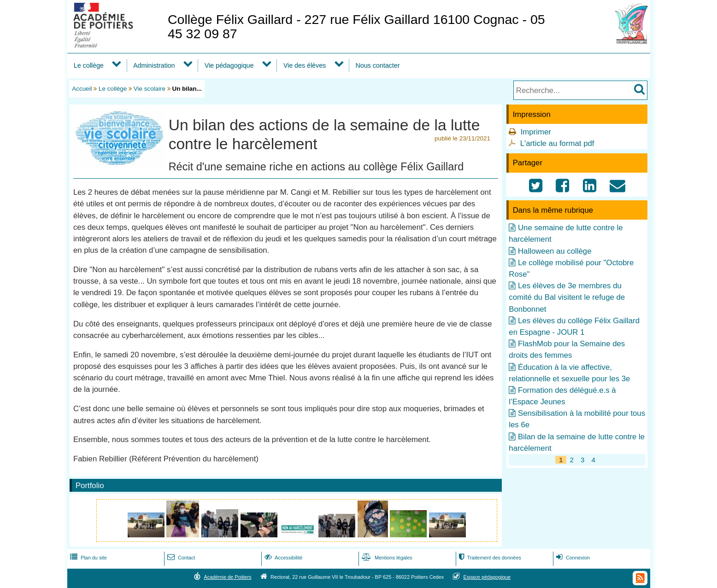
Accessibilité (283, 558)
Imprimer (536, 132)
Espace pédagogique (487, 577)
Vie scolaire (150, 89)
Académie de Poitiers (227, 577)
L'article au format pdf (557, 143)
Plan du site (88, 558)
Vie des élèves (305, 65)
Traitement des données (489, 558)
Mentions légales (386, 558)
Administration (154, 65)
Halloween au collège (555, 251)
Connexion (572, 558)
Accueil (82, 89)
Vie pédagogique (229, 65)
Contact (180, 558)
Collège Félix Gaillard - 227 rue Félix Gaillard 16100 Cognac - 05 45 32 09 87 (356, 26)
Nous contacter (377, 65)
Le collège (89, 65)
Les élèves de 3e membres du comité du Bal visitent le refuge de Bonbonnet (567, 297)
